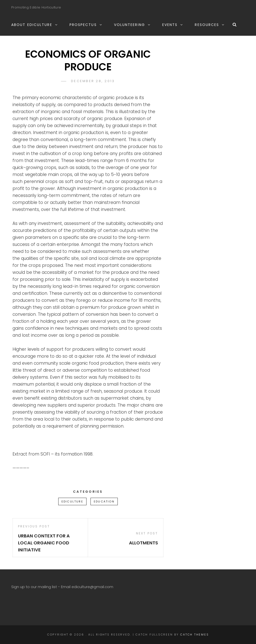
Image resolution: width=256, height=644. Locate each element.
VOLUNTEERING (132, 25)
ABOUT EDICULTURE (35, 25)
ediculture (72, 501)
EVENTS (173, 25)
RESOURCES (210, 25)
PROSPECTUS (86, 25)
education (104, 501)
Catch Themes (194, 635)
